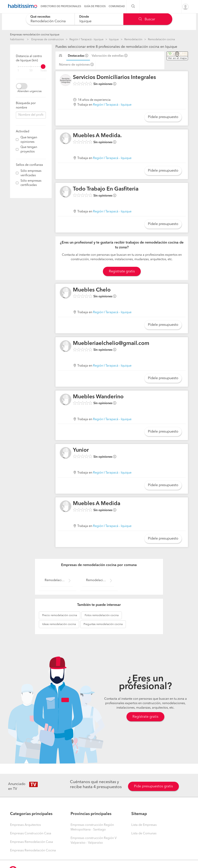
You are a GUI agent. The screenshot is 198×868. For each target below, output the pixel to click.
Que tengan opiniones (29, 140)
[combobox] (50, 19)
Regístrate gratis (145, 717)
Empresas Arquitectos (25, 825)
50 (31, 71)
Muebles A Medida (97, 504)
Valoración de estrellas (108, 56)
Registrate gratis (122, 271)
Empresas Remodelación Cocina (33, 851)
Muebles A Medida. (97, 136)
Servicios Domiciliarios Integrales (114, 78)
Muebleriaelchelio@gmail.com (111, 344)
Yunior (81, 450)
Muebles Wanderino (98, 397)
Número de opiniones (74, 65)
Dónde (84, 17)
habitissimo (17, 39)
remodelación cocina (60, 615)
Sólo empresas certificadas (31, 183)
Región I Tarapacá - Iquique (86, 39)
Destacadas (76, 56)
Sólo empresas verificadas (31, 173)
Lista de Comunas (144, 834)
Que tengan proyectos (29, 149)
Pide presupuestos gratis (153, 786)
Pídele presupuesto (163, 117)
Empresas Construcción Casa (31, 834)
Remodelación (133, 39)
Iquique (114, 39)
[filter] (31, 67)
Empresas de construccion (48, 39)
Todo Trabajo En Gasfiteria (106, 189)
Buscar (147, 19)
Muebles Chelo (92, 290)
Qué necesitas (40, 17)
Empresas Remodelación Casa (32, 842)
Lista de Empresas (144, 825)
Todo (44, 71)
